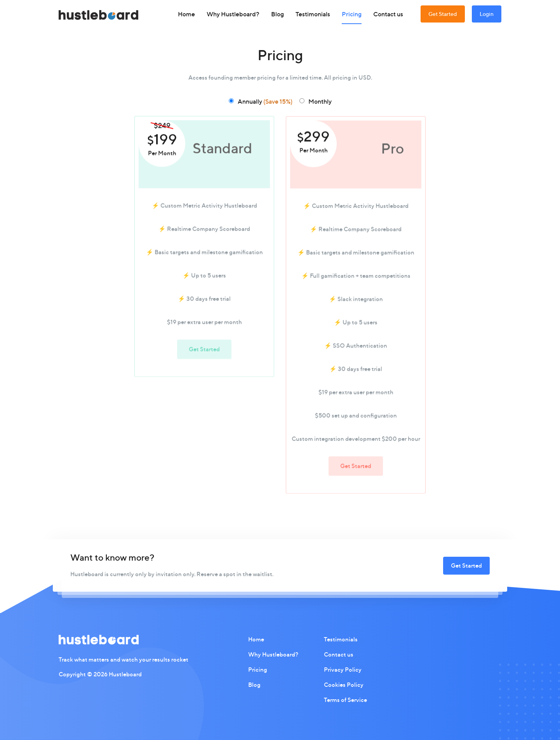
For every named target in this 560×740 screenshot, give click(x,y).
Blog (277, 14)
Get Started (443, 14)
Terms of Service (345, 700)
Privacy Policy (343, 670)
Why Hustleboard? (233, 14)
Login (487, 14)
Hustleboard (125, 674)
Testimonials (313, 14)
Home (186, 14)
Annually (265, 101)
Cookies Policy (344, 685)
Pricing (352, 14)
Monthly (320, 101)
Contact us (388, 14)
